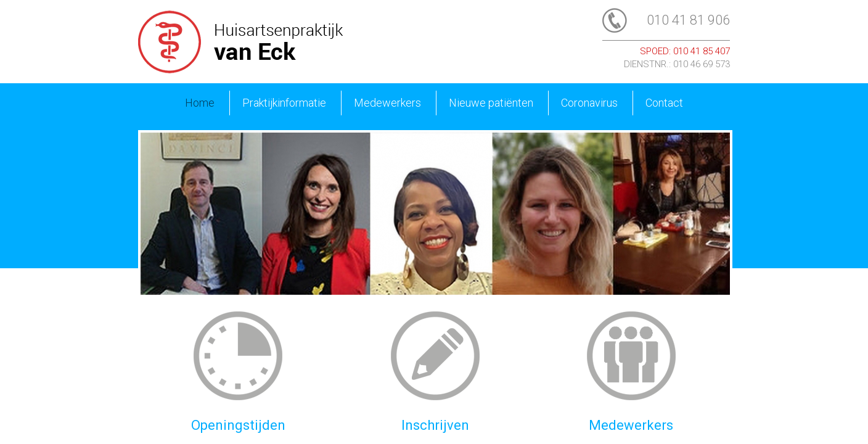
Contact (664, 103)
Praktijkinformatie (284, 103)
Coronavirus (589, 103)
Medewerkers (387, 103)
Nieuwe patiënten (491, 103)
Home (200, 103)
